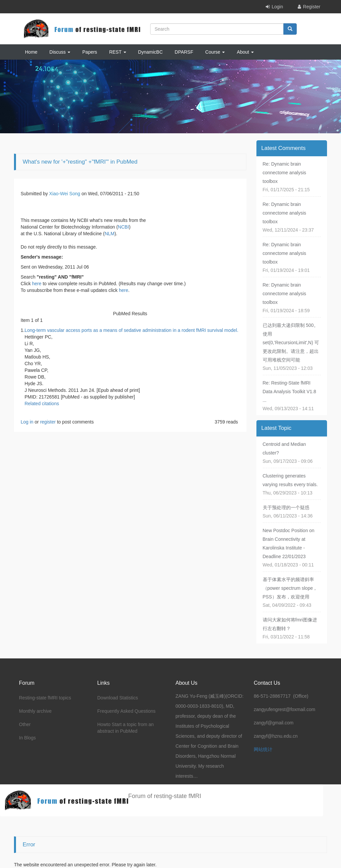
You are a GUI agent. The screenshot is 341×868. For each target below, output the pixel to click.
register (48, 422)
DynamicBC (151, 52)
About (245, 52)
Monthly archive (35, 711)
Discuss (60, 52)
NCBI (123, 227)
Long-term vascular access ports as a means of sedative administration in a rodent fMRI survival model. (132, 330)
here (37, 284)
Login (277, 7)
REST (118, 52)
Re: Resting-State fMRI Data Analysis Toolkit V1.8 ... (290, 392)
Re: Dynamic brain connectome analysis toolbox (285, 173)
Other (25, 724)
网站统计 (263, 749)
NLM (110, 234)
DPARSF (184, 52)
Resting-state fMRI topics (45, 698)
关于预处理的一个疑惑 (286, 507)
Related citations (42, 404)
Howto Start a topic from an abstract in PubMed (126, 728)
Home (31, 52)
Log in (27, 422)
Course (215, 52)
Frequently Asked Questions (126, 711)
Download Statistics (118, 698)
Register (312, 7)
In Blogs (27, 738)
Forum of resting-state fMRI (165, 796)
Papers (90, 52)
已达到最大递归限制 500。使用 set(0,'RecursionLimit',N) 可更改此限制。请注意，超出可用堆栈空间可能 (291, 343)
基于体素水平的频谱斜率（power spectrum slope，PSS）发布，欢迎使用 (290, 588)
